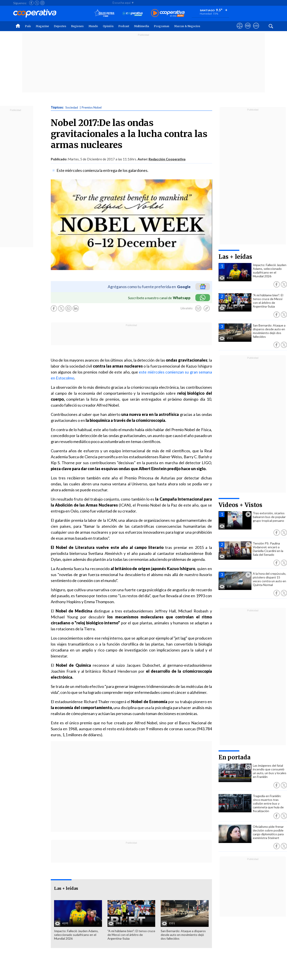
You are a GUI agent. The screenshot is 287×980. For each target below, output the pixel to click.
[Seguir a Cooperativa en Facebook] (31, 3)
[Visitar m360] (248, 30)
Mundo (93, 26)
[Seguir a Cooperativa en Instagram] (42, 3)
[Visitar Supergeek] (256, 30)
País (28, 26)
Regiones (77, 26)
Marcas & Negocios (187, 26)
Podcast (124, 26)
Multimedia (142, 26)
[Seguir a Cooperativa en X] (37, 3)
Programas (162, 26)
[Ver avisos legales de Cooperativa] (240, 30)
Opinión (108, 26)
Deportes (60, 26)
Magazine (42, 26)
